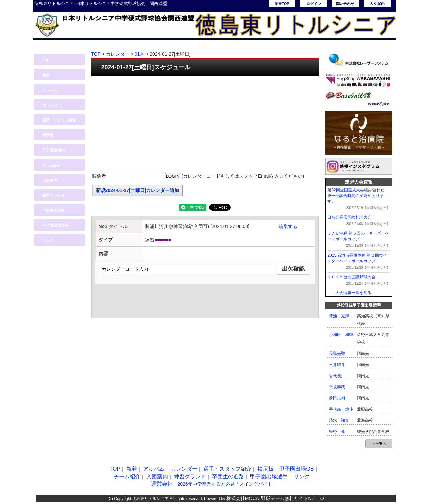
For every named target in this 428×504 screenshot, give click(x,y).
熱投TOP (282, 4)
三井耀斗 (337, 365)
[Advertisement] (205, 125)
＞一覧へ (379, 444)
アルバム (50, 90)
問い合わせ (345, 4)
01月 (140, 54)
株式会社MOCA (243, 498)
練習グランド (53, 195)
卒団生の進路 (53, 210)
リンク (48, 240)
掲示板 (48, 135)
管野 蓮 (337, 432)
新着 (46, 75)
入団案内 (377, 4)
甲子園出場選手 (55, 225)
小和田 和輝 (341, 335)
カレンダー (52, 105)
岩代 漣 (336, 376)
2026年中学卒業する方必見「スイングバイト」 (227, 484)
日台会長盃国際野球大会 (349, 217)
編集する (288, 226)
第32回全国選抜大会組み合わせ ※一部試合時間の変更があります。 (358, 196)
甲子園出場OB (54, 150)
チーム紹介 (52, 165)
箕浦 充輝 (339, 316)
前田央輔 (337, 398)
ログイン (314, 4)
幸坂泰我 (337, 387)
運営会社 (162, 484)
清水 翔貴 (339, 420)
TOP (46, 60)
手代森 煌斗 (341, 409)
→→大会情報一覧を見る (349, 293)
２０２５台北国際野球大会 (351, 277)
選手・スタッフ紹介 (59, 120)
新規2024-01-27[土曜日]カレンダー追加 (138, 190)
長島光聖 (337, 354)
